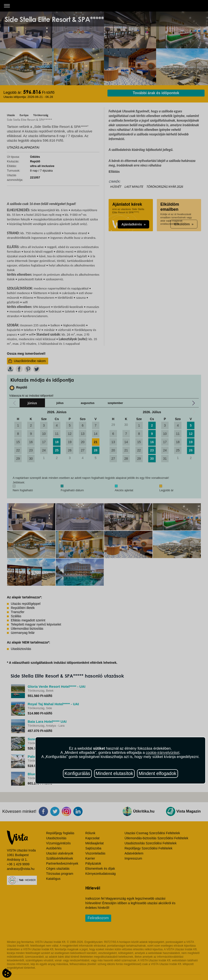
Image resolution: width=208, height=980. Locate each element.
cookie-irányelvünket (163, 753)
